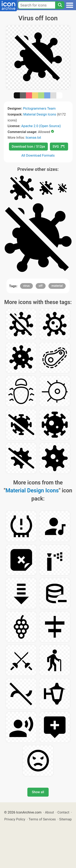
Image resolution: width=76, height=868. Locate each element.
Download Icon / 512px (28, 147)
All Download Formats (38, 155)
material (57, 286)
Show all (38, 792)
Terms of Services (42, 819)
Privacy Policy (15, 819)
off (41, 286)
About (50, 812)
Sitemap (65, 819)
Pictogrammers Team (39, 108)
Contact (63, 812)
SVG (59, 147)
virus (26, 286)
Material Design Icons (40, 114)
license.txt (33, 137)
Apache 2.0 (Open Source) (41, 126)
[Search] (60, 5)
